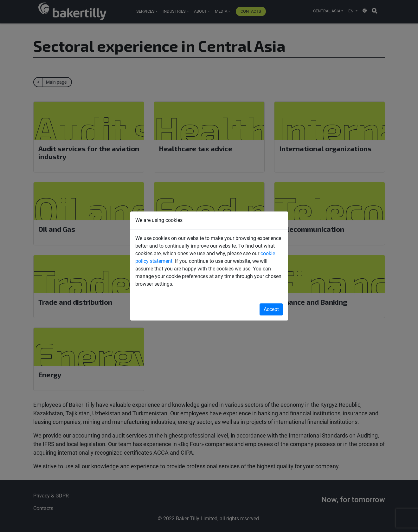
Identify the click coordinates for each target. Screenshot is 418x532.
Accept (271, 309)
